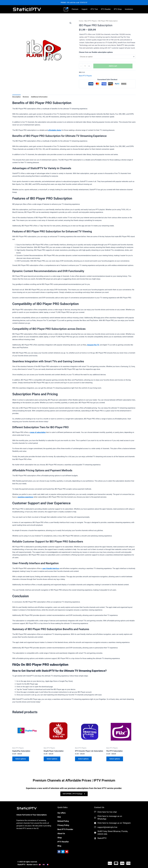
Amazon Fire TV (93, 345)
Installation (129, 9)
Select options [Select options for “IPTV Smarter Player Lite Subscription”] (83, 759)
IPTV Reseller (106, 9)
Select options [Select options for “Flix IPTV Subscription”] (115, 759)
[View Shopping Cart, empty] (66, 9)
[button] (71, 23)
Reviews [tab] (26, 97)
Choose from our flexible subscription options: (96, 52)
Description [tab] (16, 97)
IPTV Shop (118, 9)
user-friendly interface (51, 568)
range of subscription (38, 432)
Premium (75, 9)
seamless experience (25, 497)
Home (81, 21)
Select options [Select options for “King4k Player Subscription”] (52, 759)
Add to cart (113, 66)
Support (84, 9)
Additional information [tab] (39, 97)
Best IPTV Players (91, 21)
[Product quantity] (85, 66)
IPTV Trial (94, 9)
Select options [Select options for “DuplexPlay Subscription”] (21, 759)
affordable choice (55, 130)
